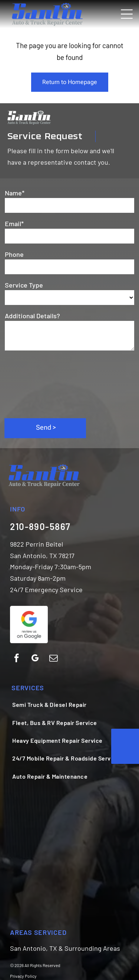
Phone (14, 254)
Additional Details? (32, 316)
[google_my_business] (35, 659)
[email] (53, 659)
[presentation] (35, 384)
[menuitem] (67, 704)
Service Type (24, 285)
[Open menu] (127, 14)
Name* (15, 193)
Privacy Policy (23, 976)
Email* (14, 224)
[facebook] (16, 659)
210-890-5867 (40, 526)
